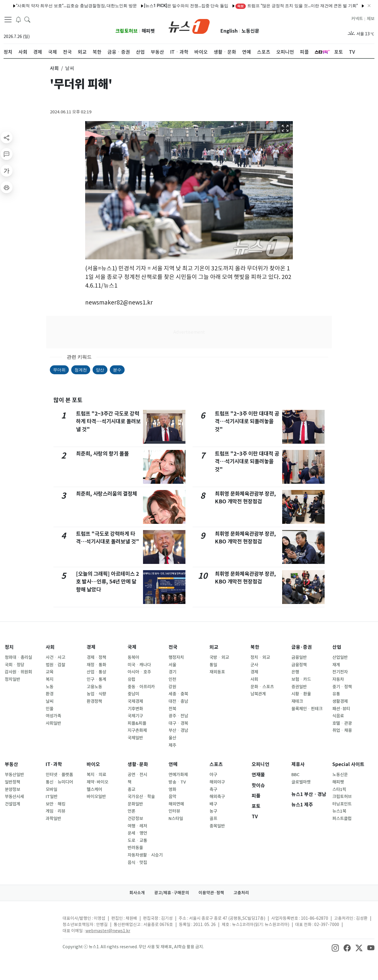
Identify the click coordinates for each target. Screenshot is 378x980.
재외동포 (217, 672)
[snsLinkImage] (335, 947)
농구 (213, 811)
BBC (295, 775)
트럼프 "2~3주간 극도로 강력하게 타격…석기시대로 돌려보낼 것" (108, 421)
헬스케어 (94, 789)
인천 (172, 679)
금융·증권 (302, 647)
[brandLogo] (189, 26)
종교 (131, 789)
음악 (172, 797)
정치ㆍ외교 (260, 657)
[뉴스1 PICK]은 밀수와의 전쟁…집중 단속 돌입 (167, 6)
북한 (255, 647)
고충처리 (241, 893)
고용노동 (94, 687)
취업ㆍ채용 (342, 730)
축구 (213, 789)
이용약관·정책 (211, 893)
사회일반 (53, 723)
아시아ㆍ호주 (139, 672)
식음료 (338, 716)
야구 (213, 775)
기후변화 (135, 709)
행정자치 (176, 657)
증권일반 (299, 687)
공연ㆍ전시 (137, 775)
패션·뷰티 (341, 709)
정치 (9, 647)
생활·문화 (138, 764)
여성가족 (53, 716)
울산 (172, 738)
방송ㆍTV (177, 782)
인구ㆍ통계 (96, 679)
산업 (337, 647)
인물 (50, 709)
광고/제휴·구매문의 (172, 893)
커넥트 (357, 19)
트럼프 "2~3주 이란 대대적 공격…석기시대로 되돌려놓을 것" (247, 421)
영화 (172, 789)
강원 (172, 687)
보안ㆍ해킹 (55, 804)
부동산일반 (14, 775)
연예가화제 (178, 775)
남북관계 (258, 694)
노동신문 (250, 31)
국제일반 (135, 738)
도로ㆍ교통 (137, 841)
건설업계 (12, 804)
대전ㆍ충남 (178, 701)
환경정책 (94, 701)
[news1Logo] (28, 923)
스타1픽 (339, 789)
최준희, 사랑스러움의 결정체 (107, 494)
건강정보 (135, 819)
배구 (213, 804)
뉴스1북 (339, 811)
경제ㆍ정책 (96, 657)
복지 (50, 679)
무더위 (59, 370)
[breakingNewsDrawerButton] (18, 19)
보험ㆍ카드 (301, 679)
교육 (50, 672)
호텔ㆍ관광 (342, 723)
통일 (213, 665)
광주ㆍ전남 (178, 716)
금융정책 (299, 665)
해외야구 (217, 782)
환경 (50, 694)
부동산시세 (14, 797)
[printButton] (7, 187)
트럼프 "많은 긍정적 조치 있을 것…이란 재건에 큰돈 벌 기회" (278, 6)
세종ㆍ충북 (178, 694)
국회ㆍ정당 (15, 665)
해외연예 (176, 804)
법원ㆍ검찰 (55, 665)
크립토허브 (127, 31)
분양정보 (12, 789)
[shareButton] (7, 137)
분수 (117, 370)
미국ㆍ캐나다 (139, 665)
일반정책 (12, 782)
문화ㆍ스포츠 (262, 687)
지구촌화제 (137, 730)
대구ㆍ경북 (178, 723)
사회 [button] (54, 68)
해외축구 (217, 797)
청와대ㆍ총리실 (18, 657)
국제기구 (135, 716)
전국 (173, 647)
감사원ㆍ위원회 (18, 672)
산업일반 (340, 657)
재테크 (297, 701)
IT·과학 (54, 764)
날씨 (50, 701)
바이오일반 (96, 797)
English (229, 31)
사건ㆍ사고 (55, 657)
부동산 (11, 764)
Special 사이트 (348, 764)
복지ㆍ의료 (96, 775)
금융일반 (299, 657)
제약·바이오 (97, 782)
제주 (172, 745)
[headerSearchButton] (27, 19)
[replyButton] (7, 154)
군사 (254, 665)
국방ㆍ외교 (219, 657)
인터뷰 (174, 811)
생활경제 (340, 701)
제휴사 (298, 764)
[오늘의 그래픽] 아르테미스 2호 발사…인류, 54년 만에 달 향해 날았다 (107, 582)
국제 (132, 647)
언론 (131, 811)
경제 (91, 647)
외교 (214, 647)
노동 (50, 687)
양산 (100, 370)
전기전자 (340, 672)
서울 (172, 665)
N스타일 (176, 819)
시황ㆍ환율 (301, 694)
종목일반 (217, 826)
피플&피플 (137, 723)
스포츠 (216, 764)
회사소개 (137, 893)
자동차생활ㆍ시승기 (145, 855)
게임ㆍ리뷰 (55, 811)
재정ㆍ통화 (96, 665)
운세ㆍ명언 (137, 833)
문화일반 (135, 804)
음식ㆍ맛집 (137, 862)
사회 (50, 647)
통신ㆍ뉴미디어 (59, 782)
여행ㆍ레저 (137, 826)
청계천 (81, 370)
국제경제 (135, 701)
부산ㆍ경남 (178, 730)
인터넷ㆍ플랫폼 (59, 775)
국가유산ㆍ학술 (141, 797)
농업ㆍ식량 (96, 694)
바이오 (93, 764)
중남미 (133, 694)
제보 (371, 19)
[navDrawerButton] (8, 19)
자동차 (338, 679)
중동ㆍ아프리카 (141, 687)
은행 (295, 672)
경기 (172, 672)
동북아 (133, 657)
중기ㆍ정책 (342, 687)
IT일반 (52, 797)
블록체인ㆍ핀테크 (307, 709)
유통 (336, 694)
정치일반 (12, 679)
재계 (336, 665)
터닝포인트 (342, 804)
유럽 (131, 679)
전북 (172, 709)
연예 (173, 764)
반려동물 (135, 848)
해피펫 (148, 31)
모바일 (51, 789)
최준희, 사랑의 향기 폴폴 (102, 454)
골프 (213, 819)
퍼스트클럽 (342, 819)
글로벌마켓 (301, 782)
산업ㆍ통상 (96, 672)
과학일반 (53, 819)
